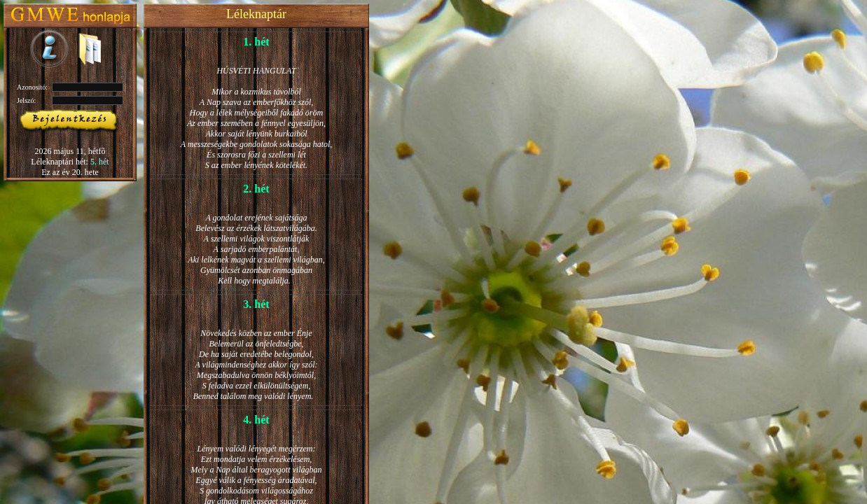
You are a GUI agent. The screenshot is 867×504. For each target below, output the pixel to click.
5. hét (100, 162)
